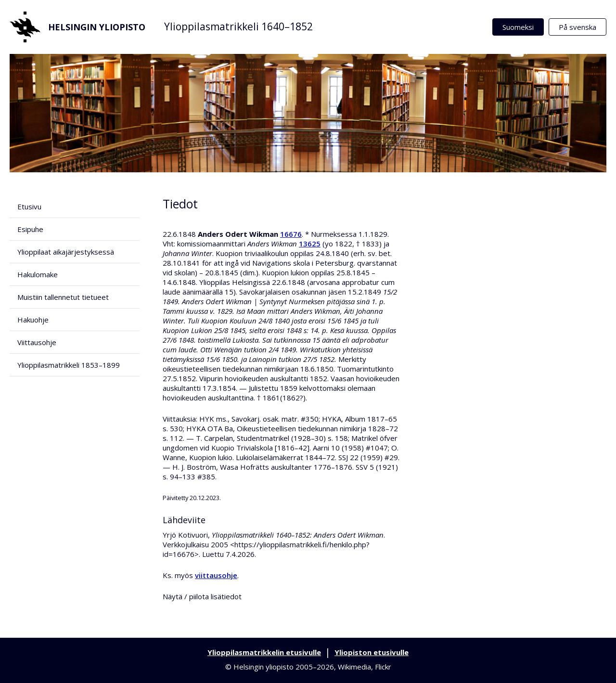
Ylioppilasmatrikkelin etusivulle (264, 652)
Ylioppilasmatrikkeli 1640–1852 (238, 26)
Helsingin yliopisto (77, 27)
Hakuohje (33, 320)
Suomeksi (518, 27)
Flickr (383, 667)
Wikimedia (354, 667)
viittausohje (216, 575)
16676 (291, 234)
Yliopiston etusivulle (372, 652)
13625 (310, 244)
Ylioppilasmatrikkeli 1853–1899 (69, 365)
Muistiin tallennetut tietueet (63, 297)
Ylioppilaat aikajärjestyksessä (66, 252)
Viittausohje (37, 342)
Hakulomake (38, 274)
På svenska (577, 27)
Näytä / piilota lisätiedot (202, 596)
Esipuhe (30, 229)
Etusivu (29, 206)
